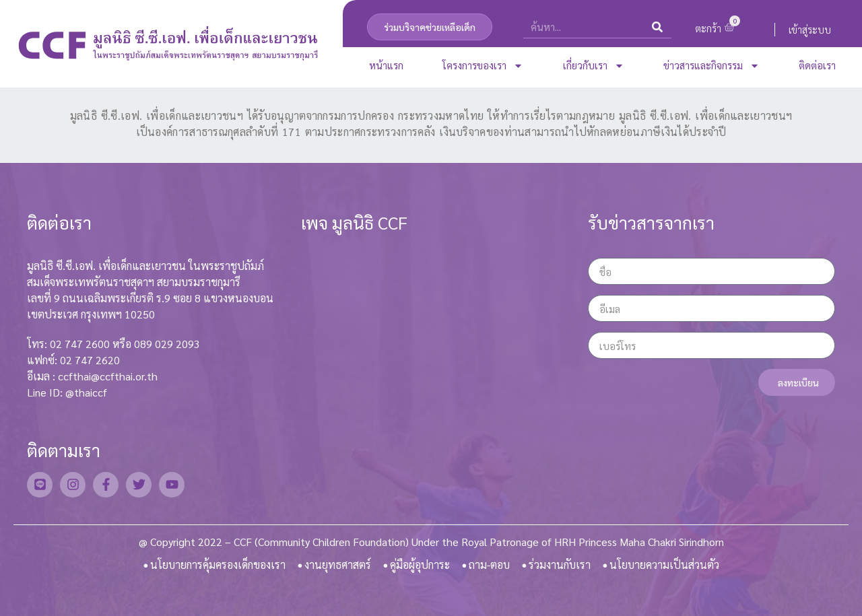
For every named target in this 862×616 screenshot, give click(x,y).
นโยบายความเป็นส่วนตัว (664, 564)
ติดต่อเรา (817, 65)
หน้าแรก (386, 65)
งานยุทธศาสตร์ (338, 564)
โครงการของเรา (483, 65)
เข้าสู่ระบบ (810, 29)
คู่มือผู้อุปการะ (420, 564)
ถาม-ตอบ (489, 564)
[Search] (658, 27)
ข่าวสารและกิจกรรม (711, 65)
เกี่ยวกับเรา (594, 65)
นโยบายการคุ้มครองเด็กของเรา (218, 564)
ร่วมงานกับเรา (560, 564)
